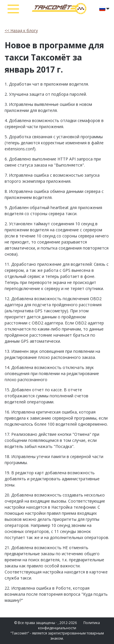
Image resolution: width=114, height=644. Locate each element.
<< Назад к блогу (21, 31)
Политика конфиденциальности (69, 625)
